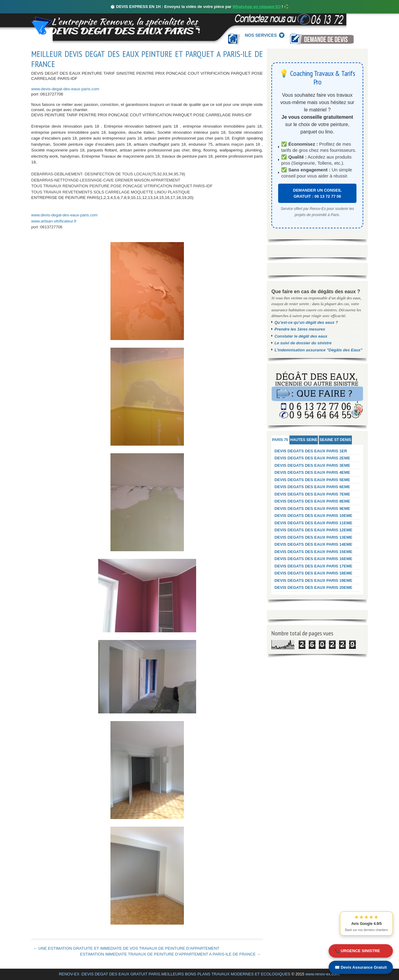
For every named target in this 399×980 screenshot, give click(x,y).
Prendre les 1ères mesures (300, 329)
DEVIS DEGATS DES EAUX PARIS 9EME (312, 509)
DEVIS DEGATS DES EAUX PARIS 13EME (313, 537)
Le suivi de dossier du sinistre (303, 343)
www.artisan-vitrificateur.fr (54, 221)
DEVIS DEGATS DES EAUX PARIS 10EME (313, 516)
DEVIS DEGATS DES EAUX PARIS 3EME (312, 465)
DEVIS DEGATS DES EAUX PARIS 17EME (313, 566)
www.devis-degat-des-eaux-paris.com (65, 89)
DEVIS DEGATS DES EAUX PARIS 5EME (312, 480)
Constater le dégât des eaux (301, 336)
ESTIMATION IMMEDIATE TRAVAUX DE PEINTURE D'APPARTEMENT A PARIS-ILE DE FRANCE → (170, 954)
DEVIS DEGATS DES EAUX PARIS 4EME (312, 472)
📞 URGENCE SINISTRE (357, 951)
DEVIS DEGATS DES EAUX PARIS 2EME (312, 458)
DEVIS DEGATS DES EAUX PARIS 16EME (313, 559)
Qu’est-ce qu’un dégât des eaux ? (306, 322)
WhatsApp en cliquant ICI (257, 7)
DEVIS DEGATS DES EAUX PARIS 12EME (313, 530)
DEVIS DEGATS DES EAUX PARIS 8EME (312, 501)
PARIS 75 (280, 440)
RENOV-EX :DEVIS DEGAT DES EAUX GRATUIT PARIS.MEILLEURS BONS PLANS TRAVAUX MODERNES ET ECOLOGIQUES (174, 974)
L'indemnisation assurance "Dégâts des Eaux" (318, 350)
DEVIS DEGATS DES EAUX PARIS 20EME (313, 587)
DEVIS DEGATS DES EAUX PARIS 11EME (313, 523)
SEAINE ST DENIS (335, 440)
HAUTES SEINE (304, 440)
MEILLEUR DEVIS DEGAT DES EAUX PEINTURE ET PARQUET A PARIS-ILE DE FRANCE (147, 59)
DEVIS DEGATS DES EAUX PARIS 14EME (313, 544)
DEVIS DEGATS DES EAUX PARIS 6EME (312, 487)
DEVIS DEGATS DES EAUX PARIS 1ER (311, 451)
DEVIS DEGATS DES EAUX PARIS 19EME (313, 580)
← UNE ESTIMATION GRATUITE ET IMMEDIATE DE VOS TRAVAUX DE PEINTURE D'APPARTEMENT (126, 948)
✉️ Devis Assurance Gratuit (361, 967)
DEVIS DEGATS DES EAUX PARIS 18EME (313, 573)
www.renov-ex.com (322, 974)
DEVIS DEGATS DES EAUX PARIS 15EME (313, 552)
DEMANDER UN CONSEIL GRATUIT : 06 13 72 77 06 (317, 193)
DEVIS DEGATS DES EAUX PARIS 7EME (312, 494)
